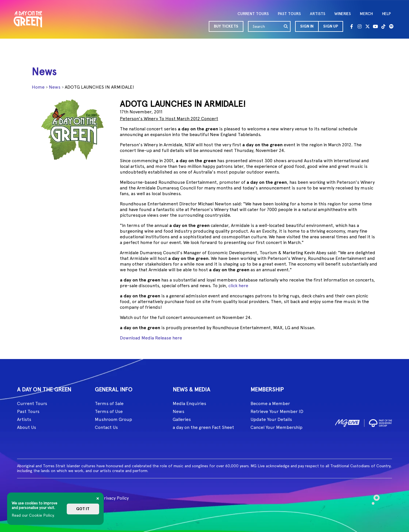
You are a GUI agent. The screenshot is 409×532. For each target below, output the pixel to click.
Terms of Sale (109, 403)
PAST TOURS (289, 14)
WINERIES (343, 14)
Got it (83, 509)
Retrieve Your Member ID (277, 411)
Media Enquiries (189, 403)
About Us (27, 427)
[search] (286, 26)
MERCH (366, 14)
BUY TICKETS (226, 26)
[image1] (347, 422)
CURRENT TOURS (253, 14)
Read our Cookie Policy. (33, 515)
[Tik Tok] (383, 26)
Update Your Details (271, 419)
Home (38, 87)
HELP (386, 14)
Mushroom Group (113, 419)
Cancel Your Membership (277, 427)
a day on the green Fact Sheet (203, 427)
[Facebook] (352, 26)
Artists (24, 419)
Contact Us (106, 427)
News (55, 87)
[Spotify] (391, 26)
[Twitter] (368, 26)
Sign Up (331, 26)
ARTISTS (318, 14)
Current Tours (32, 403)
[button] (307, 26)
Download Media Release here (151, 338)
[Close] (98, 498)
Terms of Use (109, 411)
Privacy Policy (115, 498)
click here (238, 286)
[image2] (380, 422)
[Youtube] (375, 26)
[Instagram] (360, 26)
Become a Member (270, 403)
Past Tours (28, 411)
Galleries (182, 419)
